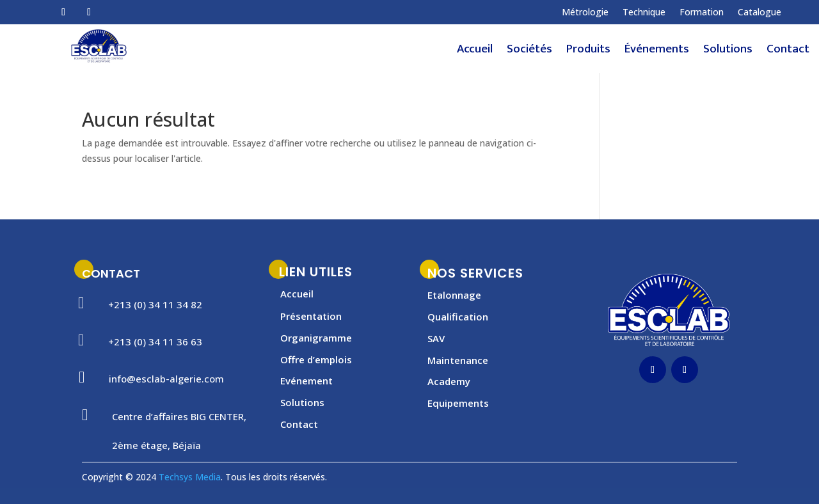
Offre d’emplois (316, 359)
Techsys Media (190, 477)
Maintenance (458, 360)
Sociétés (529, 52)
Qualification (458, 317)
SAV (436, 338)
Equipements (458, 403)
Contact (788, 52)
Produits (588, 52)
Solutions (728, 52)
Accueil (475, 52)
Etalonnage (454, 295)
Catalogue (759, 13)
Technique (644, 13)
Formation (702, 13)
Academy (449, 381)
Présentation (311, 316)
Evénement (306, 381)
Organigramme (316, 338)
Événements (657, 52)
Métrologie (585, 13)
